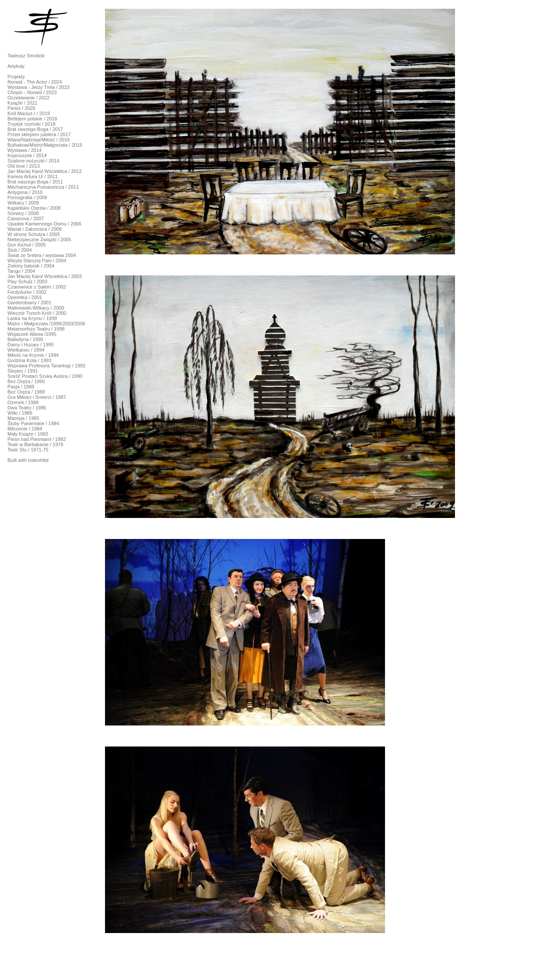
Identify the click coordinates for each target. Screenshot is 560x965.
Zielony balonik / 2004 (31, 266)
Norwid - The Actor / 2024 (35, 82)
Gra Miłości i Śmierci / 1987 (37, 397)
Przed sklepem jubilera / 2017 (39, 134)
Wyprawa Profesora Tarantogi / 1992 (46, 366)
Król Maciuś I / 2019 (29, 113)
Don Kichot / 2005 (26, 245)
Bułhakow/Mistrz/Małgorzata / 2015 (45, 145)
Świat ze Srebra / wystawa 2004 (42, 255)
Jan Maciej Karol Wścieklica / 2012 (45, 171)
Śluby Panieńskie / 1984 (33, 423)
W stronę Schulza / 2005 (34, 234)
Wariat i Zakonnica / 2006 (35, 229)
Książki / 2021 (22, 103)
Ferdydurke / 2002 (27, 292)
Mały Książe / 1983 (28, 434)
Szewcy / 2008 (23, 213)
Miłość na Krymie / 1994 (33, 355)
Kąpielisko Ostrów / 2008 (34, 208)
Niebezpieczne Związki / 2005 (39, 239)
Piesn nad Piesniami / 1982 (37, 439)
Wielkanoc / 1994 (26, 350)
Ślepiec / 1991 (23, 371)
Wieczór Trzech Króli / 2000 (37, 313)
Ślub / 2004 (20, 250)
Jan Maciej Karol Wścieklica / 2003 (45, 276)
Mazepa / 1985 (23, 418)
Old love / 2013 (24, 166)
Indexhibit (38, 460)
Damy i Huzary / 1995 (31, 345)
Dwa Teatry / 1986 (27, 408)
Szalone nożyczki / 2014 (33, 161)
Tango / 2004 (21, 271)
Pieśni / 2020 (21, 108)
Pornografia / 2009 (27, 197)
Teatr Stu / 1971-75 (28, 450)
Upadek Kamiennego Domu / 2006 (44, 224)
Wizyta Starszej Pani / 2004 (37, 261)
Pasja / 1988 (21, 387)
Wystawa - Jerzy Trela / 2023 (38, 87)
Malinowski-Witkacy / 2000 (36, 308)
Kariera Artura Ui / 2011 (33, 176)
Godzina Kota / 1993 (29, 360)
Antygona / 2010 (25, 192)
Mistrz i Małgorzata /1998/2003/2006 (46, 324)
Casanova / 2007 (26, 218)
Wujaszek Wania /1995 (32, 334)
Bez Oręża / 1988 (26, 392)
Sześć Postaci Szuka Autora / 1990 (45, 376)
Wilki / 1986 (20, 413)
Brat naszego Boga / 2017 (35, 129)
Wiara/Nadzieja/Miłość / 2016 (38, 140)
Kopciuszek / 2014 (27, 155)
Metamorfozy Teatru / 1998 (36, 329)
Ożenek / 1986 (23, 402)
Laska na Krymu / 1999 (32, 318)
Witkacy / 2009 (23, 203)
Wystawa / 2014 (24, 150)
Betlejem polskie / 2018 (32, 119)
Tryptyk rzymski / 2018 (31, 124)
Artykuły (16, 66)
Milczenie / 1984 (25, 429)
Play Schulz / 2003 (27, 282)
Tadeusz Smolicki (26, 56)
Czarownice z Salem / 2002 (37, 287)
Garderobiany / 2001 (29, 303)
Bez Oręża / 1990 (26, 381)
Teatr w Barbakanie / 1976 (35, 444)
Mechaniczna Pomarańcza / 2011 (43, 187)
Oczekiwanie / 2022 (28, 98)
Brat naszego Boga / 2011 (35, 182)
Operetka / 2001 (25, 297)
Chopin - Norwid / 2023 (32, 92)
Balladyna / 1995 (25, 339)
